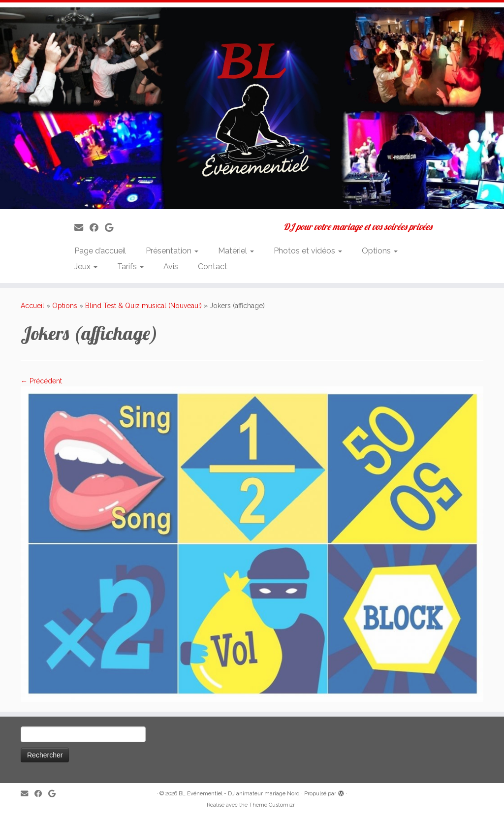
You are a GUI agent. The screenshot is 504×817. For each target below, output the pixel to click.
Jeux (86, 267)
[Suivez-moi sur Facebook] (97, 228)
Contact (213, 267)
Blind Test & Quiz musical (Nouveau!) (143, 306)
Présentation (172, 251)
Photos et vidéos (308, 251)
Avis (171, 267)
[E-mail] (82, 228)
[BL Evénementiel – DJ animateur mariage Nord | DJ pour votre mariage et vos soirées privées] (252, 108)
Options (380, 251)
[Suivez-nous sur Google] (112, 228)
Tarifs (130, 267)
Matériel (236, 251)
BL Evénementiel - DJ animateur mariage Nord (239, 794)
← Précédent (41, 381)
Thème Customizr (272, 805)
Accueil (32, 306)
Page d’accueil (100, 251)
